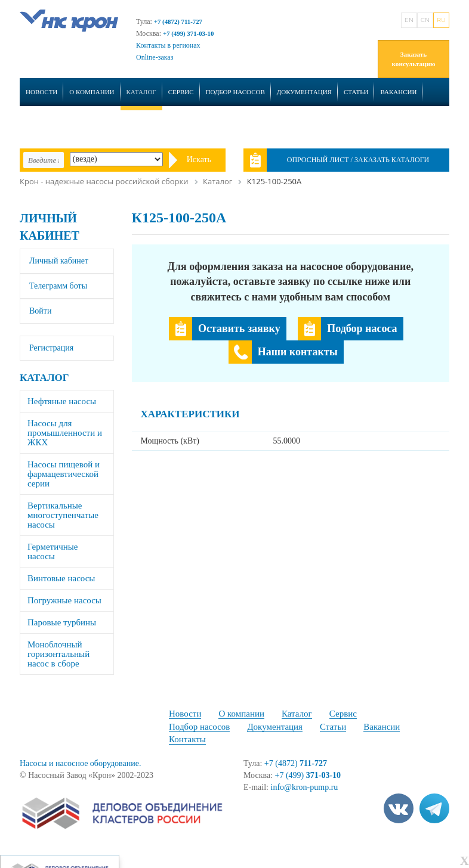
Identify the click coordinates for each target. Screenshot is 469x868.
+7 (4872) (296, 763)
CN (425, 20)
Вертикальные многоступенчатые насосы (63, 515)
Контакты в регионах (168, 45)
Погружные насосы (64, 600)
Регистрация (51, 348)
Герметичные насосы (53, 551)
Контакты (44, 124)
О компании (92, 92)
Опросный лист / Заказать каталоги (358, 160)
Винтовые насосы (61, 578)
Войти (40, 311)
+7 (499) (308, 775)
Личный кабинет (59, 261)
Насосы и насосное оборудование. (80, 763)
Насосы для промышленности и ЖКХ (65, 433)
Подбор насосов (235, 92)
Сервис (181, 92)
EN (409, 20)
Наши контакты (298, 352)
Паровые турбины (62, 622)
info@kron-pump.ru (305, 787)
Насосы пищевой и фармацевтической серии (64, 474)
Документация (304, 92)
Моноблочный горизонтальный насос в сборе (58, 654)
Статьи (356, 92)
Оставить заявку (239, 328)
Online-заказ (155, 57)
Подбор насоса (362, 328)
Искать (199, 159)
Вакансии (398, 92)
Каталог (141, 92)
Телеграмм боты (58, 286)
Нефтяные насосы (62, 401)
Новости (41, 92)
